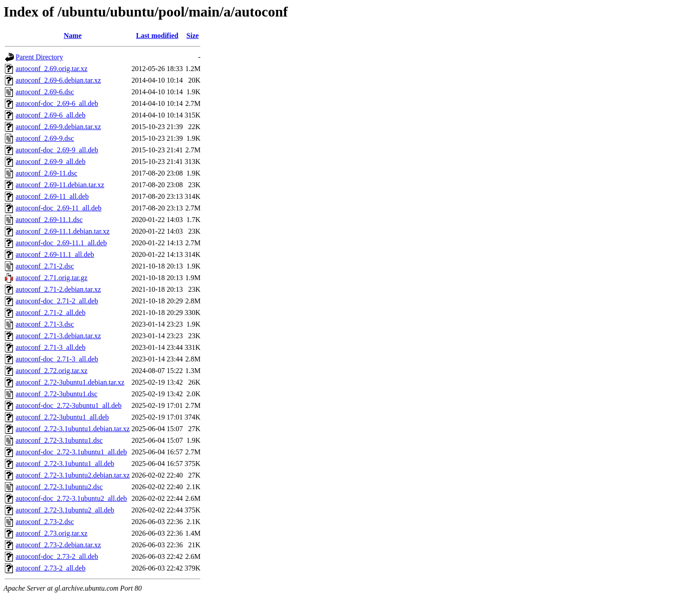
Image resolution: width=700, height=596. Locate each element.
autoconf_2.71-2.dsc (45, 266)
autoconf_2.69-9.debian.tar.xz (58, 127)
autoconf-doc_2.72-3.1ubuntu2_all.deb (71, 498)
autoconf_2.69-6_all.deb (50, 115)
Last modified (157, 36)
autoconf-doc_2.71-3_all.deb (57, 359)
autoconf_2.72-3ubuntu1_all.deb (62, 417)
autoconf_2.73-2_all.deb (50, 568)
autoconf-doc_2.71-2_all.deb (57, 301)
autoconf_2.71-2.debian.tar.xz (58, 289)
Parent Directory (39, 57)
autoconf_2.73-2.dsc (45, 522)
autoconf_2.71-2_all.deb (50, 313)
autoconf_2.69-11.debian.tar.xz (60, 185)
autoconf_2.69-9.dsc (45, 138)
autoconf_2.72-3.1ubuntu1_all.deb (65, 464)
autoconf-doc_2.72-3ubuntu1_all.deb (69, 405)
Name (73, 36)
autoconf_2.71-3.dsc (45, 324)
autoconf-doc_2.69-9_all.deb (57, 150)
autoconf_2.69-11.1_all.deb (55, 254)
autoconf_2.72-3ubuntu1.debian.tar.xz (70, 382)
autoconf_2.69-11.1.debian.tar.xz (62, 231)
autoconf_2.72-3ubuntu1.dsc (56, 394)
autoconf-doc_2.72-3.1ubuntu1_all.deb (71, 452)
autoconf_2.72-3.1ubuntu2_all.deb (65, 510)
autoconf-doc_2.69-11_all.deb (58, 208)
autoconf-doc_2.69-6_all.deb (57, 103)
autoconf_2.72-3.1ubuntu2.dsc (59, 487)
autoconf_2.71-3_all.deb (50, 347)
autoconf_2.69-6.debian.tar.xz (58, 80)
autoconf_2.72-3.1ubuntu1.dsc (59, 440)
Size (193, 36)
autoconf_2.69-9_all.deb (50, 162)
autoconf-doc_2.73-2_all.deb (57, 556)
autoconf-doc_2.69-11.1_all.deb (61, 243)
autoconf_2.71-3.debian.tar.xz (58, 336)
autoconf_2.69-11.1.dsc (49, 220)
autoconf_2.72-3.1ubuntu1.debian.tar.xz (73, 429)
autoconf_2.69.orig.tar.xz (52, 69)
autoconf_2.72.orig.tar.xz (52, 371)
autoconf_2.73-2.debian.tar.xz (58, 545)
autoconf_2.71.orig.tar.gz (52, 278)
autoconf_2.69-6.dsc (45, 92)
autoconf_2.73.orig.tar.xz (52, 533)
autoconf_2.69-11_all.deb (52, 196)
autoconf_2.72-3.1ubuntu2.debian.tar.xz (73, 475)
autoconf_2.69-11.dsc (46, 173)
